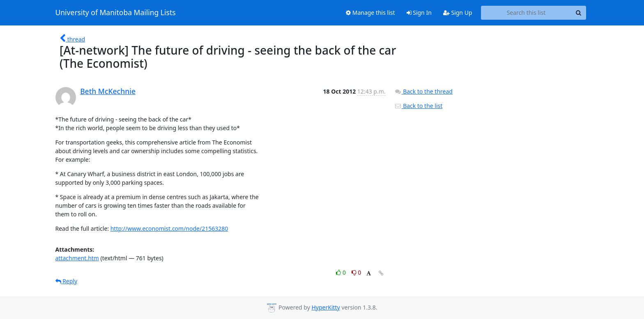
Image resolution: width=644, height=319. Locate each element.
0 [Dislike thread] (356, 272)
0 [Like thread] (342, 272)
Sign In (419, 13)
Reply (67, 281)
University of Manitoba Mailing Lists (116, 13)
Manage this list (370, 13)
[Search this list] (526, 13)
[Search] (579, 13)
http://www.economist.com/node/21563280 (169, 228)
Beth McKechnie (108, 91)
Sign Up (458, 13)
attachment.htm (77, 258)
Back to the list (419, 106)
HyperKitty (325, 307)
